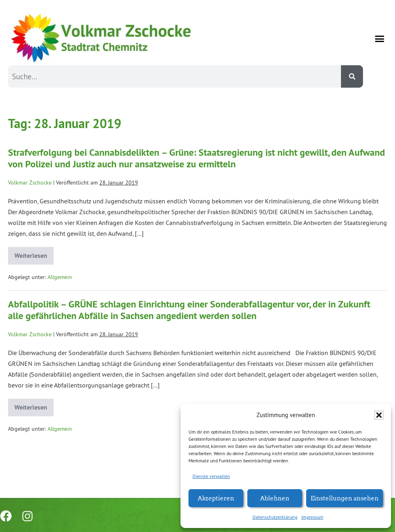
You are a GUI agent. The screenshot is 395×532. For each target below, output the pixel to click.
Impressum (312, 517)
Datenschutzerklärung (275, 517)
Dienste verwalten (211, 476)
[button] (379, 415)
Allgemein (60, 277)
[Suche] (352, 76)
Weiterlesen (34, 253)
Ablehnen (275, 498)
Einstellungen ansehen (345, 498)
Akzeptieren (216, 498)
